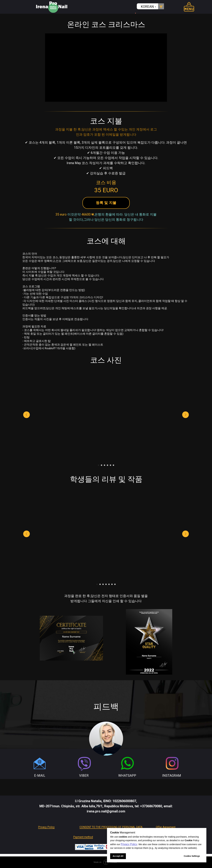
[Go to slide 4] (107, 465)
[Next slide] (185, 415)
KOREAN (147, 7)
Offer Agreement (166, 827)
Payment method (83, 837)
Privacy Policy (46, 827)
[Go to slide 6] (113, 465)
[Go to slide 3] (105, 465)
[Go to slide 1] (99, 465)
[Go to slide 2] (102, 465)
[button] (106, 203)
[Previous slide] (26, 415)
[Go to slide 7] (115, 584)
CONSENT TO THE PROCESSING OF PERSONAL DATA (111, 827)
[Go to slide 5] (110, 465)
